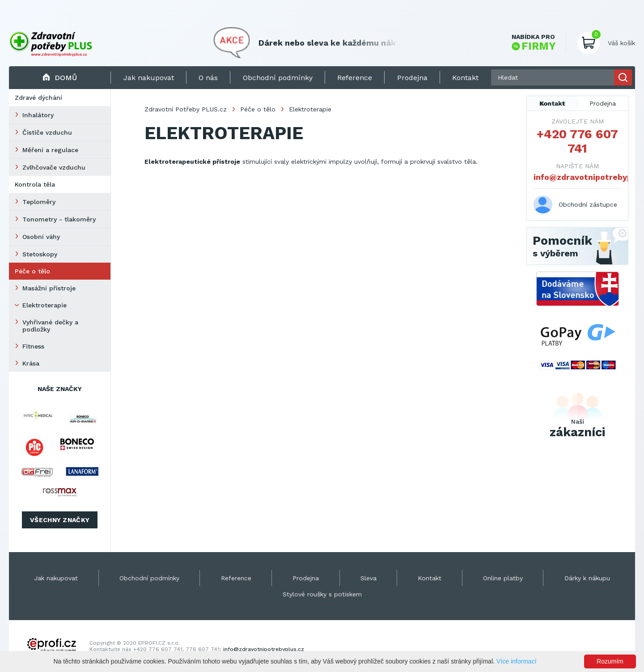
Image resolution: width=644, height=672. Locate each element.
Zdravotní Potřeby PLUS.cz (186, 109)
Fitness (33, 346)
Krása (31, 363)
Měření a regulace (50, 150)
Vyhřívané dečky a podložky (50, 326)
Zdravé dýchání (38, 98)
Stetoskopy (40, 254)
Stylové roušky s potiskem (322, 594)
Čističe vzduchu (47, 132)
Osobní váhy (41, 237)
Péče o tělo (32, 271)
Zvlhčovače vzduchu (54, 167)
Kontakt (552, 103)
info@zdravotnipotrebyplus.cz (577, 177)
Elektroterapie (44, 305)
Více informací (516, 661)
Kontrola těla (35, 184)
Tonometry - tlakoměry (59, 219)
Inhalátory (38, 115)
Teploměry (39, 202)
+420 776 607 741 (577, 141)
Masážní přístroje (49, 288)
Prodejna (603, 103)
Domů (60, 78)
